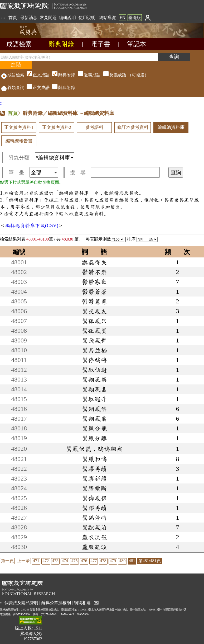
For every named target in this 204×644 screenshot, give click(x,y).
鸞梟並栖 (94, 350)
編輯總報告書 (19, 141)
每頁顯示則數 (105, 239)
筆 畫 (33, 172)
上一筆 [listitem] (23, 561)
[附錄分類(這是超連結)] (55, 158)
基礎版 (135, 18)
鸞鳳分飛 (94, 428)
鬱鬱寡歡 (94, 282)
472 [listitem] (46, 561)
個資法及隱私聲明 (21, 602)
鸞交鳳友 (94, 311)
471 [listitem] (36, 561)
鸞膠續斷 (94, 488)
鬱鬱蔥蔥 (94, 301)
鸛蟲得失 (94, 262)
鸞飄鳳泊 (94, 527)
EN (122, 18)
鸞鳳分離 (94, 438)
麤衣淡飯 (94, 537)
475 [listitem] (74, 561)
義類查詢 (13, 88)
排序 (142, 239)
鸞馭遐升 (94, 399)
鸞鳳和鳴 (94, 459)
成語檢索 (19, 44)
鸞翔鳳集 (94, 409)
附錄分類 (41, 158)
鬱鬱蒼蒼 (94, 292)
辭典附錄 (61, 44)
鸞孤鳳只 (94, 321)
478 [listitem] (103, 561)
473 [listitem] (55, 561)
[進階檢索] (16, 65)
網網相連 (82, 602)
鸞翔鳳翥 (94, 419)
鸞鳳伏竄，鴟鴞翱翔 (94, 449)
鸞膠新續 (94, 478)
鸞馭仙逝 (94, 370)
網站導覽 (108, 18)
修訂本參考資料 (133, 127)
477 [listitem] (94, 561)
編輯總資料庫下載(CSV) (32, 225)
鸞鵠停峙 (94, 518)
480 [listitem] (122, 561)
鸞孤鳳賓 (94, 331)
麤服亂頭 (94, 547)
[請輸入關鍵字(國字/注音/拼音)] (79, 57)
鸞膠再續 (94, 469)
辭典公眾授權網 (56, 602)
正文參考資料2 (57, 127)
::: (3, 18)
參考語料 (94, 127)
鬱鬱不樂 (94, 272)
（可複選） (87, 75)
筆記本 (137, 44)
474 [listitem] (65, 561)
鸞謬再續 (94, 508)
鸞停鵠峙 (94, 360)
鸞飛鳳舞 (94, 340)
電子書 (101, 44)
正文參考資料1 (19, 127)
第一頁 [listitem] (7, 561)
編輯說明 (67, 18)
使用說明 (87, 18)
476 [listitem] (84, 561)
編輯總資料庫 (171, 127)
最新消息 (29, 18)
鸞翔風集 (94, 379)
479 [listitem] (113, 561)
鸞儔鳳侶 (94, 498)
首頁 (13, 18)
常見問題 (48, 18)
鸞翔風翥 (94, 389)
